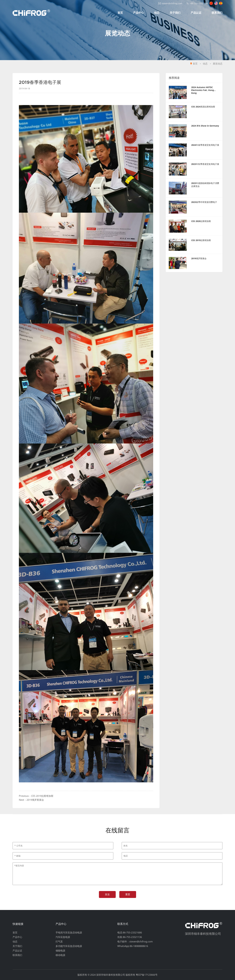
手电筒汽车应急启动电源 (69, 933)
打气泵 (59, 942)
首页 (120, 13)
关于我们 (175, 13)
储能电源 (60, 951)
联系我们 (217, 13)
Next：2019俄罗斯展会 (31, 800)
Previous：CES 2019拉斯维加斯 (36, 796)
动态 (157, 13)
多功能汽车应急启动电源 (69, 946)
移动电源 (60, 955)
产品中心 (138, 13)
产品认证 (196, 13)
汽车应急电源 (63, 937)
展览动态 (218, 64)
